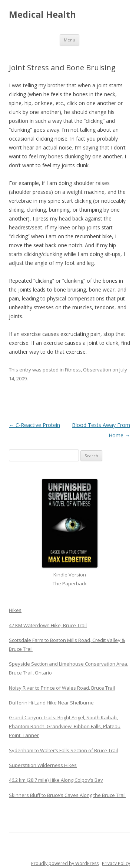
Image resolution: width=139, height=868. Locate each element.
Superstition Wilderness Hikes (43, 765)
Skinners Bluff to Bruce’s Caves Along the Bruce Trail (67, 795)
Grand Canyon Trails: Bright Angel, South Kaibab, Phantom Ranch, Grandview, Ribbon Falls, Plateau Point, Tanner (65, 726)
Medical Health (42, 15)
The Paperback (70, 583)
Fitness (73, 370)
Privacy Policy (116, 863)
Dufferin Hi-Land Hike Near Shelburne (51, 703)
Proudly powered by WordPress (65, 863)
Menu (69, 40)
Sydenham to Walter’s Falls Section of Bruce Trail (63, 750)
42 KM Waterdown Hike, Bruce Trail (48, 625)
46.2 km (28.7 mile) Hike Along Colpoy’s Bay (56, 780)
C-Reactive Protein (34, 425)
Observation (97, 370)
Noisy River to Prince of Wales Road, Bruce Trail (62, 688)
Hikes (15, 610)
